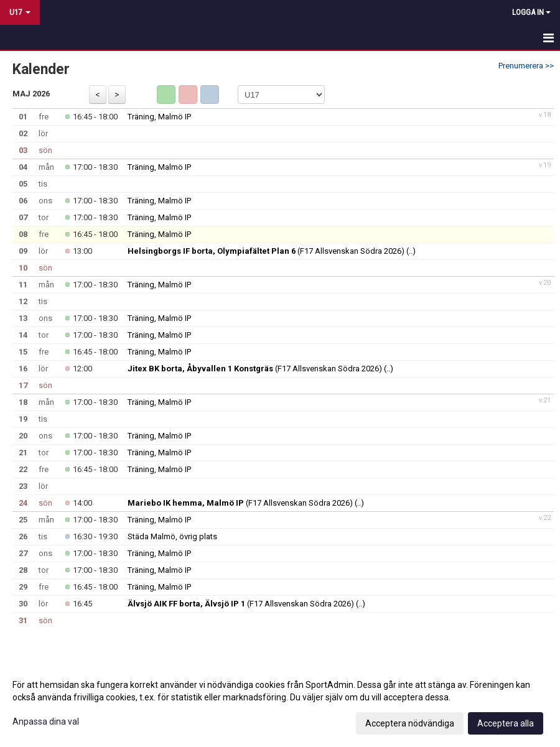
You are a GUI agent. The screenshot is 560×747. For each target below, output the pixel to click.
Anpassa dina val (46, 721)
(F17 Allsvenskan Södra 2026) (266, 251)
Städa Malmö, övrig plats (172, 536)
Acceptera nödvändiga (410, 723)
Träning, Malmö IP (159, 117)
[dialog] (280, 703)
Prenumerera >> (526, 66)
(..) (411, 251)
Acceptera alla (506, 723)
